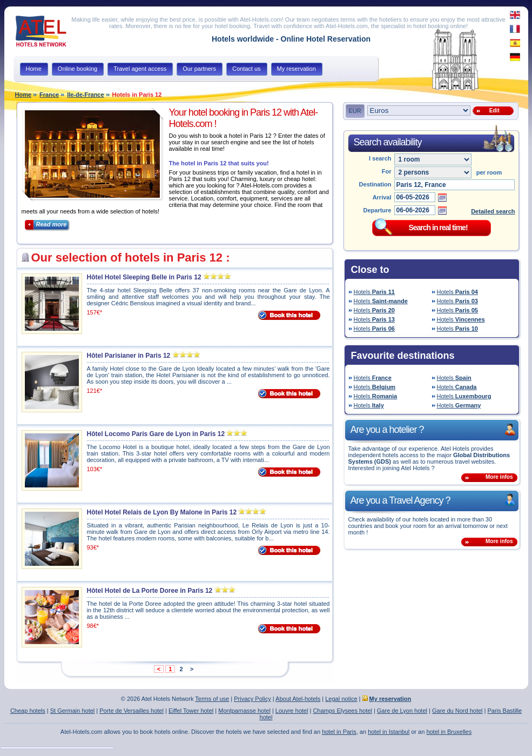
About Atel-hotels (298, 699)
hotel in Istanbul (389, 732)
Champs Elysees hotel (342, 711)
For (387, 171)
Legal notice (341, 699)
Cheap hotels (28, 711)
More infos (499, 477)
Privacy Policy (252, 699)
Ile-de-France (85, 95)
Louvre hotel (292, 711)
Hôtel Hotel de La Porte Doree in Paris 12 (150, 591)
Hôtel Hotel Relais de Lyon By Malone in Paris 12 (162, 512)
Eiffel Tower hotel (191, 711)
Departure (378, 210)
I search (380, 158)
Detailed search (493, 211)
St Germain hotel (73, 711)
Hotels (374, 292)
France (49, 95)
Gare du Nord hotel (457, 711)
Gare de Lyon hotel (402, 711)
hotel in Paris (339, 732)
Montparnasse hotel (244, 711)
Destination (375, 184)
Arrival (382, 197)
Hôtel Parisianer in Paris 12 (129, 356)
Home (23, 95)
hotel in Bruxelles (449, 732)
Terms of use (212, 699)
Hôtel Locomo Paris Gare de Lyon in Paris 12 (156, 434)
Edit (493, 111)
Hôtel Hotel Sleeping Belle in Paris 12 (144, 277)
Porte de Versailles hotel (132, 711)
